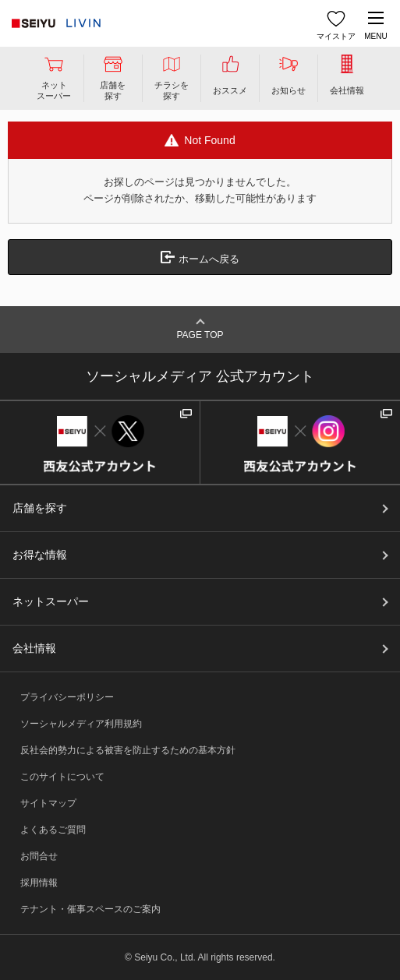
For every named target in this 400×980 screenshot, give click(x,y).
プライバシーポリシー (67, 697)
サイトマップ (48, 803)
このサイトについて (62, 777)
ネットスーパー (51, 601)
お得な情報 (40, 555)
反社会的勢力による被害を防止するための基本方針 (128, 750)
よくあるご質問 (53, 830)
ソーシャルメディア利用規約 (81, 724)
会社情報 (34, 648)
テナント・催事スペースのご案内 (90, 909)
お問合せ (39, 856)
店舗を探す (40, 508)
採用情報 (39, 883)
